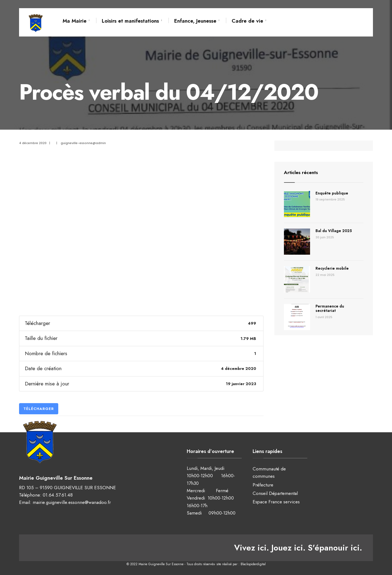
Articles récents (302, 172)
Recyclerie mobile (332, 268)
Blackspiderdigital (253, 564)
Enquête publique (332, 193)
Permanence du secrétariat (330, 308)
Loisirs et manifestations (130, 21)
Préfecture (263, 485)
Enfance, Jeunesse (195, 21)
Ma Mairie (75, 21)
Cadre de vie (247, 21)
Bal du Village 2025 (334, 231)
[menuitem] (79, 20)
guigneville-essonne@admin (83, 143)
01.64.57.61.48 (58, 495)
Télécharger (39, 409)
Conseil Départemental (275, 493)
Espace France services (276, 502)
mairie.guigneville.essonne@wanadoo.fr (72, 502)
